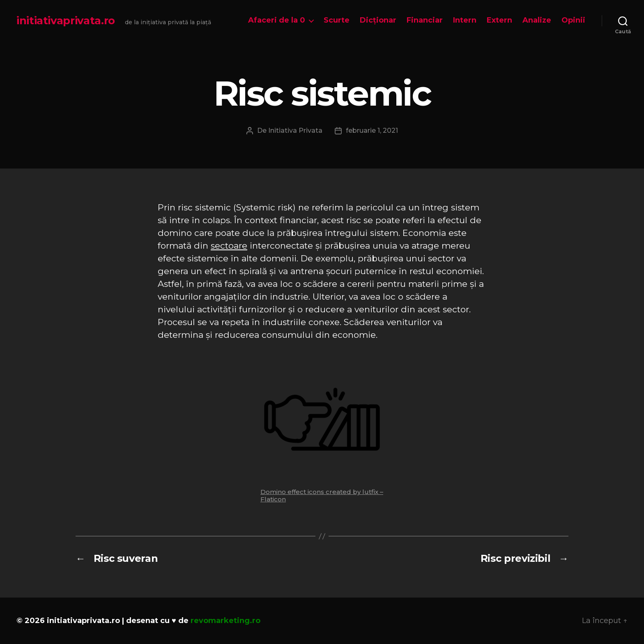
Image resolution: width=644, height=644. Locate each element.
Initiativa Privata (295, 130)
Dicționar (378, 20)
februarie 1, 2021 (372, 130)
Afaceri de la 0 (277, 20)
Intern (465, 20)
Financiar (425, 20)
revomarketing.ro (225, 621)
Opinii (573, 20)
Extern (499, 20)
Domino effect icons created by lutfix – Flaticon (322, 495)
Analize (537, 20)
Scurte (337, 20)
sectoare (229, 246)
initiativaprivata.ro (66, 21)
